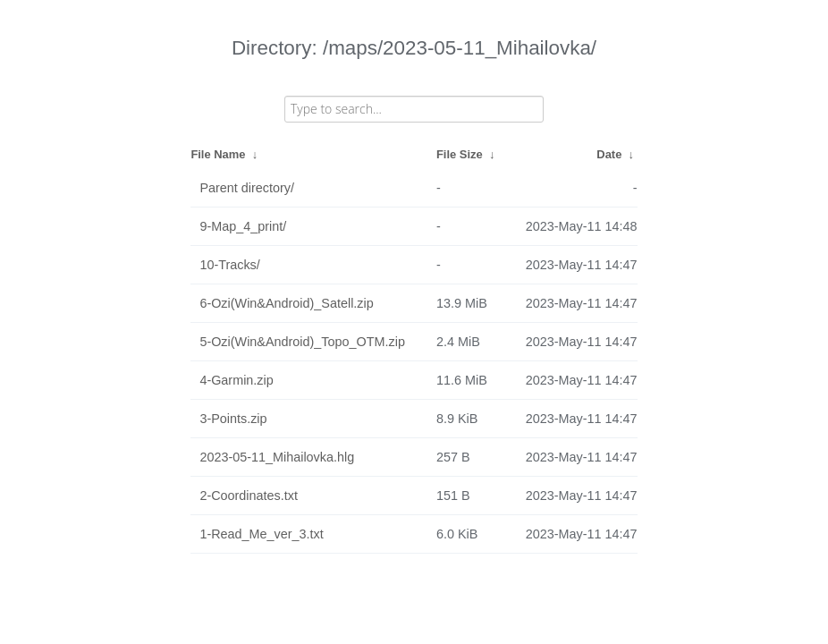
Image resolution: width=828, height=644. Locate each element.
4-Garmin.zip (236, 380)
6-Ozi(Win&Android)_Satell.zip (286, 303)
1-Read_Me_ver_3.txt (261, 534)
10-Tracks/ (229, 265)
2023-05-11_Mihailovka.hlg (277, 457)
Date (609, 154)
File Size (460, 154)
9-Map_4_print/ (243, 226)
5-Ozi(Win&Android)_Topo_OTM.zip (302, 342)
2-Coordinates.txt (249, 496)
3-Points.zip (233, 419)
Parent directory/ (247, 188)
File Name (218, 154)
